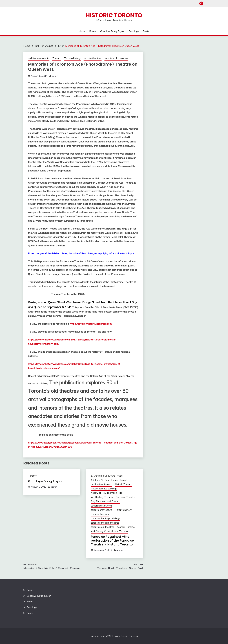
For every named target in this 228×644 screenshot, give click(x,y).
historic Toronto (124, 484)
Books (93, 31)
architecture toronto (39, 58)
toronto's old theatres (116, 58)
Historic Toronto (114, 15)
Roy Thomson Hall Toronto (105, 501)
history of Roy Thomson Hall (106, 493)
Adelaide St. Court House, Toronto (110, 480)
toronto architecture (102, 510)
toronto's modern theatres (105, 523)
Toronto (57, 58)
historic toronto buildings (104, 489)
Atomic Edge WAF (101, 636)
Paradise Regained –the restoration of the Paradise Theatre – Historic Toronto (112, 540)
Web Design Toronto (126, 636)
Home (82, 31)
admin (55, 76)
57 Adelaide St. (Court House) (107, 476)
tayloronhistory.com (101, 506)
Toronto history (72, 58)
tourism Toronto (126, 527)
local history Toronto (102, 497)
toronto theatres (93, 58)
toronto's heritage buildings (105, 518)
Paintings (134, 31)
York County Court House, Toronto (109, 531)
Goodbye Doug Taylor (112, 31)
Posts (146, 31)
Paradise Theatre (125, 497)
